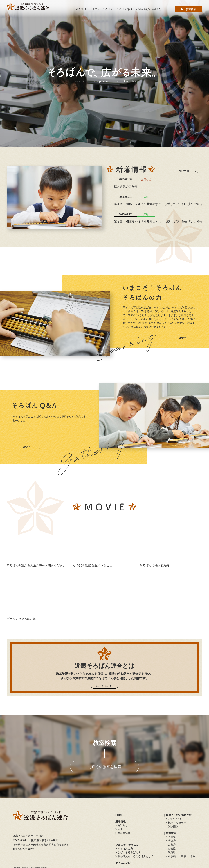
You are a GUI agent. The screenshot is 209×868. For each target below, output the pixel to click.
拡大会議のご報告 (126, 186)
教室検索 (189, 9)
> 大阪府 (171, 841)
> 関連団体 (172, 827)
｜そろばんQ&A (122, 863)
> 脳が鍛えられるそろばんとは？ (134, 856)
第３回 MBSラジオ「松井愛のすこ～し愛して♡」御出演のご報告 (158, 222)
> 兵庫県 (171, 837)
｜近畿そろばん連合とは (177, 815)
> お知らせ (122, 825)
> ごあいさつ (173, 819)
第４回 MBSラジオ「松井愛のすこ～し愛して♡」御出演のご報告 (158, 204)
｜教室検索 (170, 833)
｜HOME (118, 815)
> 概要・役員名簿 (176, 823)
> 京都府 (171, 845)
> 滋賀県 (171, 852)
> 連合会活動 (123, 833)
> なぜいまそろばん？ (128, 852)
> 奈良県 (171, 848)
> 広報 (119, 829)
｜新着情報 (119, 821)
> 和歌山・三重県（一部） (181, 856)
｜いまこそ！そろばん (126, 845)
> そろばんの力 (124, 848)
